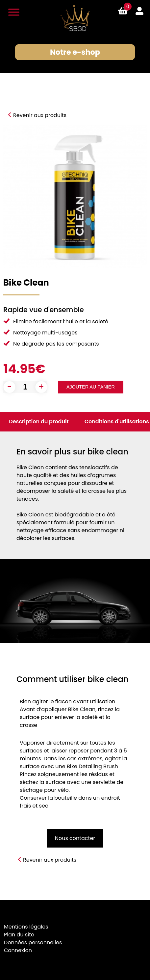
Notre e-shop (75, 52)
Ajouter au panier (91, 387)
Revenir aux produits (40, 115)
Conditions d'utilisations (117, 421)
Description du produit (39, 421)
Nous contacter (75, 838)
